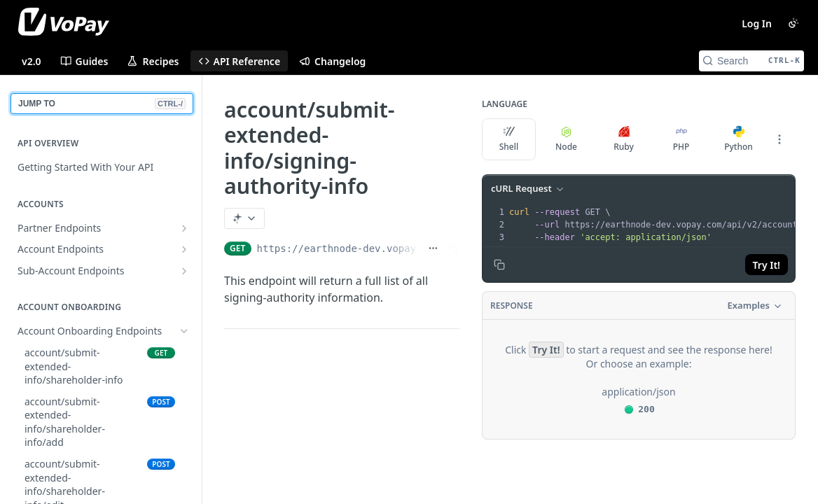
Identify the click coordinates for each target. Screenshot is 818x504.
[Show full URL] (433, 248)
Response (512, 306)
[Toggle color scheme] (793, 23)
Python (739, 139)
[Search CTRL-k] (751, 61)
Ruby (624, 139)
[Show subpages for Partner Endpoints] (184, 228)
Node (566, 139)
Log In (757, 23)
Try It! (767, 265)
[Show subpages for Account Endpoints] (184, 249)
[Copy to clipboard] (499, 265)
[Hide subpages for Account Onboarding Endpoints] (184, 331)
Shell (509, 139)
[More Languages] (779, 139)
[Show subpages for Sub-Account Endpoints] (184, 271)
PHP (681, 139)
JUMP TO (102, 104)
